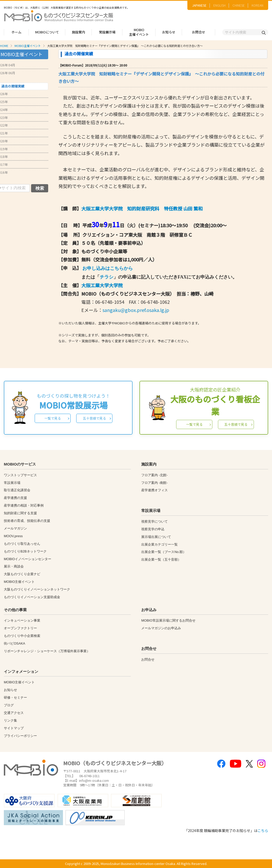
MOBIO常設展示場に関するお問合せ (168, 620)
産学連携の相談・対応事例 (24, 505)
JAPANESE (199, 5)
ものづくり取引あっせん (22, 544)
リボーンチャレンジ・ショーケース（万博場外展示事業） (47, 651)
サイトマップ (14, 728)
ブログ (9, 705)
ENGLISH (219, 5)
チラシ (107, 277)
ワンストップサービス (20, 475)
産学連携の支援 (15, 498)
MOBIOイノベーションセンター (28, 559)
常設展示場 (107, 32)
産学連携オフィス (154, 490)
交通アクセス (14, 713)
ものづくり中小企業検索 (22, 636)
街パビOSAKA (15, 643)
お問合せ (199, 32)
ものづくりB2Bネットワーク (25, 551)
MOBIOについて (47, 32)
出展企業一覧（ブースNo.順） (164, 552)
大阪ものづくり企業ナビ (22, 574)
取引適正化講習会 (17, 490)
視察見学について (154, 521)
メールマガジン (15, 528)
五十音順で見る (94, 418)
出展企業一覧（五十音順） (161, 559)
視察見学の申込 (153, 529)
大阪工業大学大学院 (102, 285)
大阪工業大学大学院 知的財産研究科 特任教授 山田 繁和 (142, 208)
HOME (4, 46)
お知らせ (169, 32)
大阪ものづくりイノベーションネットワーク (37, 589)
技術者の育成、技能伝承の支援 (27, 521)
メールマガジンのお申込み (161, 628)
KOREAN (257, 5)
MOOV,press (13, 536)
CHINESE (239, 5)
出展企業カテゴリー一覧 (159, 544)
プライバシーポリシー (20, 736)
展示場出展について (156, 537)
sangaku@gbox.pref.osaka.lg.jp (136, 310)
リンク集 (10, 720)
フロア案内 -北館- (154, 475)
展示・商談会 (14, 566)
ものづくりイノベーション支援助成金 (32, 597)
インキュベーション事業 (22, 620)
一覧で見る (53, 418)
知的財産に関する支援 (20, 513)
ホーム (16, 32)
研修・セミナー (15, 697)
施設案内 (79, 32)
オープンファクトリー (20, 628)
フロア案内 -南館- (154, 483)
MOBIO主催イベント (139, 32)
